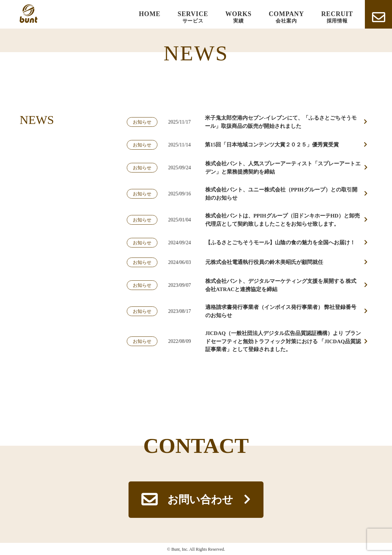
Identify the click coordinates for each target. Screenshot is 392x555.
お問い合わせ (200, 499)
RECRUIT (337, 17)
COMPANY (287, 17)
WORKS (238, 17)
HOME (150, 14)
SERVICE (193, 17)
